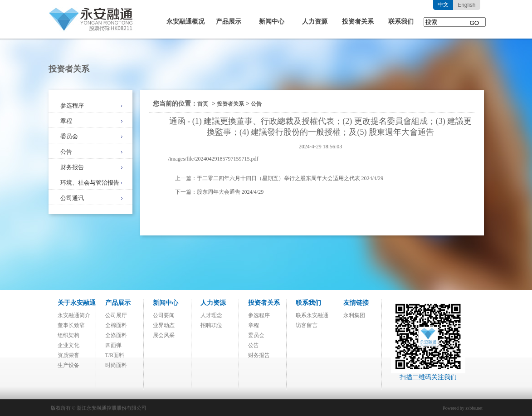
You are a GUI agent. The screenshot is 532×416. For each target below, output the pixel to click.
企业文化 (68, 345)
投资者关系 (358, 22)
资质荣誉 (68, 355)
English (466, 5)
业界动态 (164, 325)
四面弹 (113, 345)
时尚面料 (116, 365)
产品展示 (229, 22)
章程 (66, 121)
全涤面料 (116, 335)
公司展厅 (116, 315)
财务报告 (72, 167)
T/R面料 (115, 355)
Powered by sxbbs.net (463, 408)
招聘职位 (211, 325)
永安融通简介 (74, 315)
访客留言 (307, 325)
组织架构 (68, 335)
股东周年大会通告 (219, 192)
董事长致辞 (71, 325)
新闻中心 (272, 22)
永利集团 (354, 315)
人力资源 (315, 22)
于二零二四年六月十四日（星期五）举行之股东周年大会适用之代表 (278, 178)
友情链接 (356, 303)
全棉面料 (116, 325)
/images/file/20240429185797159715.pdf (213, 159)
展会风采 (164, 335)
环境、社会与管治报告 (90, 183)
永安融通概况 (185, 22)
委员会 (69, 136)
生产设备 (68, 365)
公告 (66, 152)
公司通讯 (72, 198)
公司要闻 (164, 315)
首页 (203, 104)
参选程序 (72, 105)
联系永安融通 (312, 315)
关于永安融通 (77, 303)
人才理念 (211, 315)
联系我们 (401, 22)
